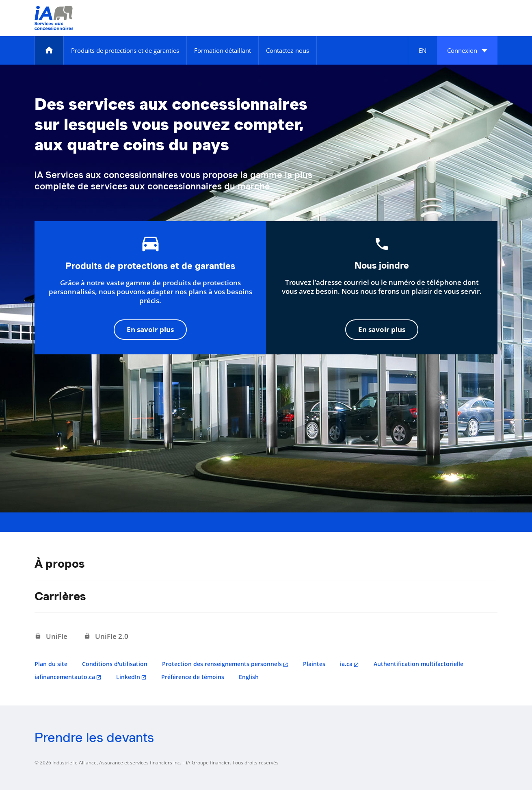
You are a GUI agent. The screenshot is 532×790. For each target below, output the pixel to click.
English (249, 677)
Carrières (60, 596)
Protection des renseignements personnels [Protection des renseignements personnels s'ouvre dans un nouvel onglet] (222, 664)
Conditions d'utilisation (115, 664)
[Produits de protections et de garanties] (125, 50)
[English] (422, 50)
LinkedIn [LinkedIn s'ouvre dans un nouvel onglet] (128, 677)
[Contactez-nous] (288, 50)
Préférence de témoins (193, 677)
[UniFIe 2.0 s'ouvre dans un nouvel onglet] (106, 636)
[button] (467, 50)
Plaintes (314, 664)
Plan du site (51, 664)
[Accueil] (49, 50)
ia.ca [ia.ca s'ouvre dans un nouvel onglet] (346, 664)
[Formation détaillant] (223, 50)
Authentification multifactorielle (418, 664)
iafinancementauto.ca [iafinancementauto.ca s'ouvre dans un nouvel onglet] (65, 677)
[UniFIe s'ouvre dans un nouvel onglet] (51, 636)
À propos (59, 564)
